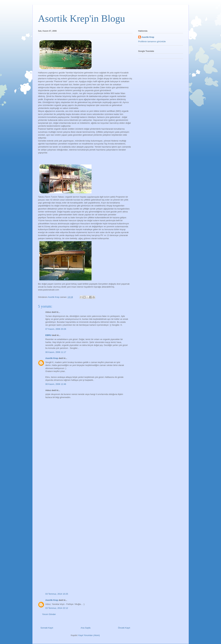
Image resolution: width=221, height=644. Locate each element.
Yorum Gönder (49, 614)
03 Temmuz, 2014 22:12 (57, 608)
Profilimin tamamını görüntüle (152, 41)
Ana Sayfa (86, 628)
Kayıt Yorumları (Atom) (89, 635)
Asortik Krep (52, 358)
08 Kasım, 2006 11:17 (56, 352)
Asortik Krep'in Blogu (82, 18)
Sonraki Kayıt (47, 628)
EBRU (48, 335)
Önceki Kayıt (124, 628)
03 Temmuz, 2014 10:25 (57, 594)
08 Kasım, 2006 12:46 (56, 384)
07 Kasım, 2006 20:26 (56, 329)
